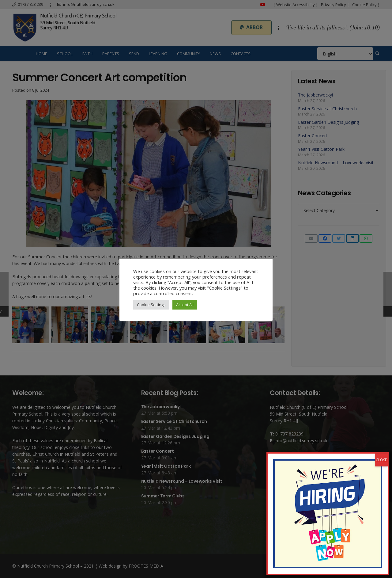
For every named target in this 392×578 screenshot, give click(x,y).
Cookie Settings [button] (151, 305)
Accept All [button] (185, 305)
